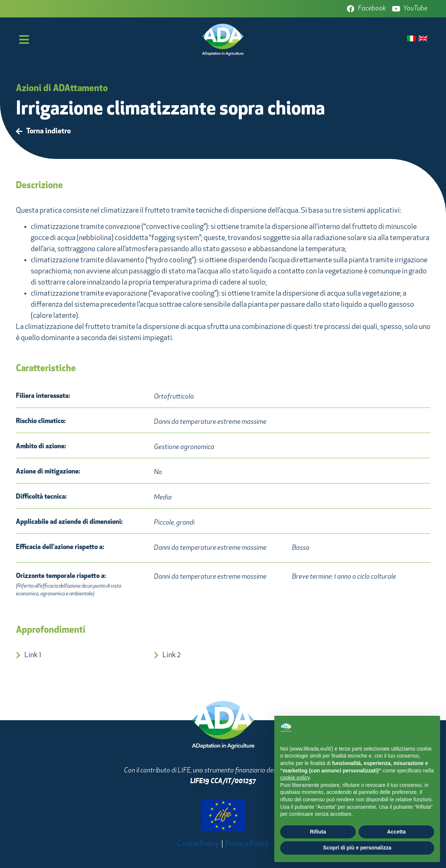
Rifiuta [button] (318, 832)
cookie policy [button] (295, 778)
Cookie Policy (198, 844)
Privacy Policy (247, 844)
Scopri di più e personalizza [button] (357, 848)
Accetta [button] (397, 832)
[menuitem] (412, 39)
